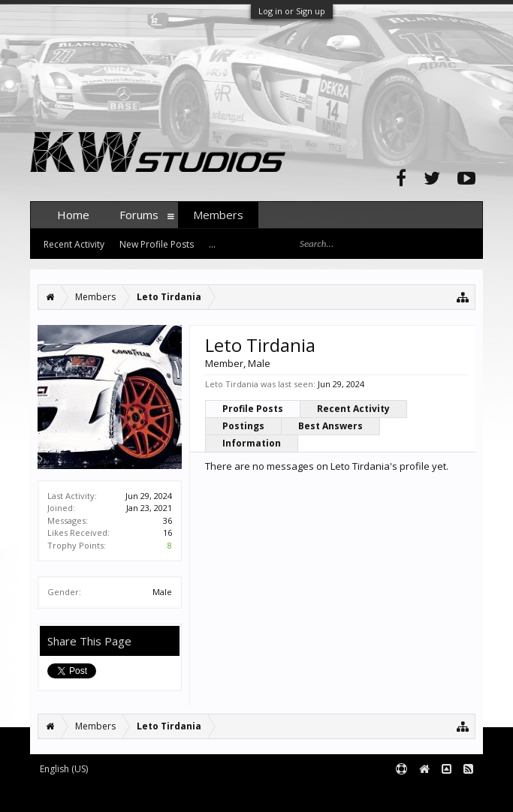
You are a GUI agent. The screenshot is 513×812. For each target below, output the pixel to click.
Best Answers (330, 426)
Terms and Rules (445, 794)
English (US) (64, 769)
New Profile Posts (157, 244)
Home (73, 215)
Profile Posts (253, 409)
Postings (243, 426)
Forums (139, 215)
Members (218, 215)
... (212, 244)
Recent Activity (353, 409)
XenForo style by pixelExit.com (325, 794)
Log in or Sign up (292, 11)
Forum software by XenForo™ (144, 794)
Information (252, 443)
